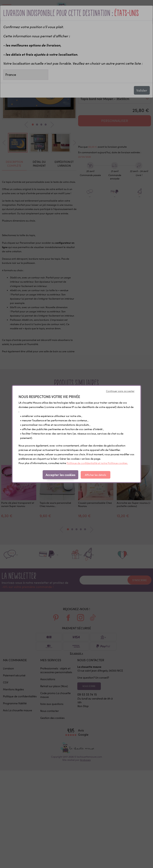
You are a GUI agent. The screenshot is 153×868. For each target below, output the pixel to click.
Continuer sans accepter (120, 391)
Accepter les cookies (60, 475)
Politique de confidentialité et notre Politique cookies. (97, 463)
